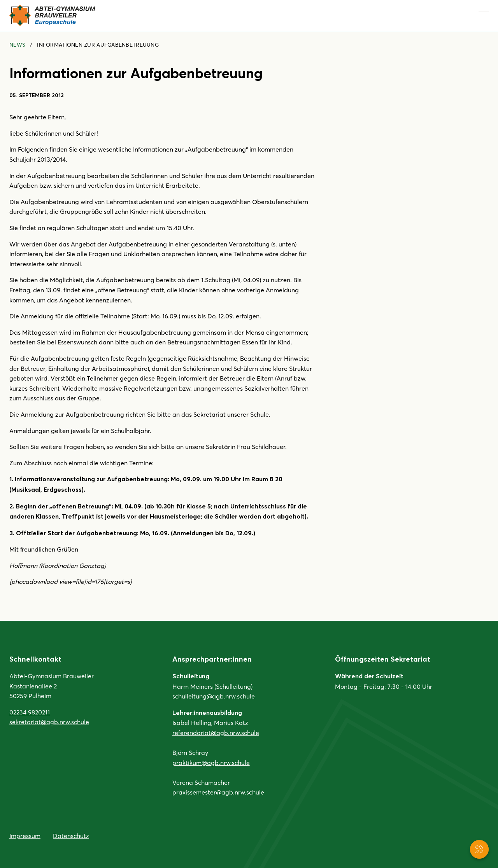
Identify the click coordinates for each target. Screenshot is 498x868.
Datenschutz (71, 836)
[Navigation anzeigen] (484, 15)
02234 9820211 (30, 712)
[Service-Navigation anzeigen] (479, 849)
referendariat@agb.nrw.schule (216, 733)
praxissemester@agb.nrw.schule (218, 792)
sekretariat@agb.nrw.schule (49, 722)
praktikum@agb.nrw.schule (211, 762)
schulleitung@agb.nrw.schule (214, 696)
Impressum (25, 836)
